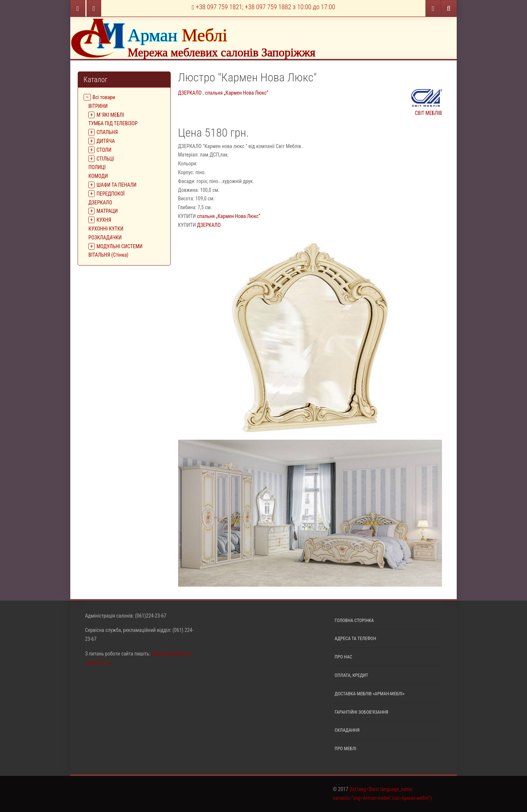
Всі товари (104, 97)
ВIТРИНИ (98, 106)
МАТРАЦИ (107, 211)
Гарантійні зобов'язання (361, 712)
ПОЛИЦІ (97, 167)
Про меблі (345, 748)
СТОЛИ (104, 150)
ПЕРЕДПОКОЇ (110, 194)
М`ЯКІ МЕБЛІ (110, 115)
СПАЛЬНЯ (107, 132)
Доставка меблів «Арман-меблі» (369, 694)
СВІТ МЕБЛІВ (426, 101)
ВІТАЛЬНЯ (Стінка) (108, 255)
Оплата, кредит (351, 675)
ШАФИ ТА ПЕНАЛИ (116, 185)
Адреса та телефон (355, 638)
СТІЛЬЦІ (105, 159)
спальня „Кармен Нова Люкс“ (237, 93)
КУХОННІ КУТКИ (106, 229)
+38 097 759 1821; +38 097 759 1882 (263, 7)
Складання (347, 730)
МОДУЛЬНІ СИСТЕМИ (119, 246)
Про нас (343, 657)
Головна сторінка (354, 620)
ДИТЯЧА (106, 141)
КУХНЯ (104, 220)
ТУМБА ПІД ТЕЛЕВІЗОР (113, 123)
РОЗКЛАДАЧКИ (105, 238)
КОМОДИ (98, 176)
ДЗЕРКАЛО (100, 203)
